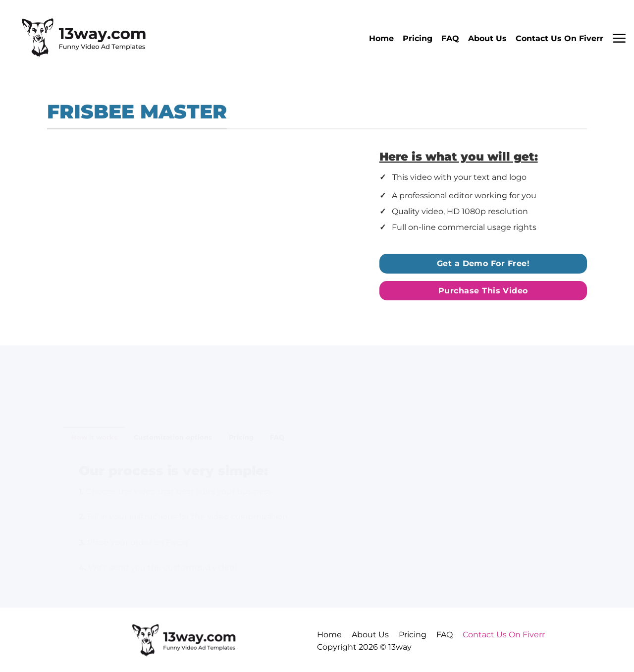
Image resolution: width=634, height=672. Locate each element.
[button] (619, 38)
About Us (487, 38)
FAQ (450, 38)
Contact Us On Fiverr (559, 38)
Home (381, 38)
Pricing (418, 38)
